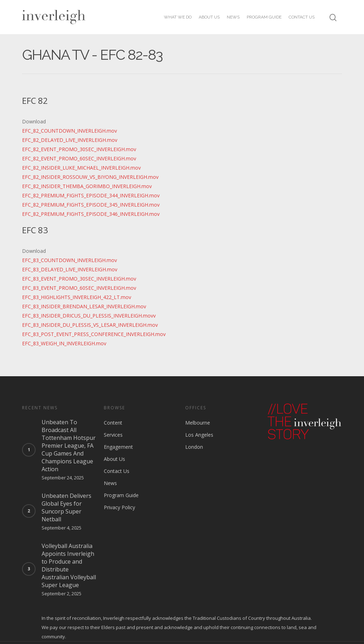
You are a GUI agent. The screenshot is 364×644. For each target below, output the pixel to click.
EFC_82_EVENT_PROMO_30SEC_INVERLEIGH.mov (79, 149)
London (194, 447)
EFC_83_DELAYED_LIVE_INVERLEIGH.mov (70, 269)
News (233, 17)
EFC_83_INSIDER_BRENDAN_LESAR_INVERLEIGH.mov (84, 306)
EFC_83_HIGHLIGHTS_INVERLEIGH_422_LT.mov (77, 297)
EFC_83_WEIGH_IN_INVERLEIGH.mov (64, 343)
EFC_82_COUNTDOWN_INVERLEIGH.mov (69, 131)
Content (113, 423)
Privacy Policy (119, 507)
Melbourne (198, 423)
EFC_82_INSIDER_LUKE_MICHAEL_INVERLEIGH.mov (81, 168)
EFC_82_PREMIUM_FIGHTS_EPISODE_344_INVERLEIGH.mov (91, 195)
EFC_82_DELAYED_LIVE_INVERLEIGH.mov (70, 140)
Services (113, 435)
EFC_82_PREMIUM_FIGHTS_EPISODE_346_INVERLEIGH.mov (91, 214)
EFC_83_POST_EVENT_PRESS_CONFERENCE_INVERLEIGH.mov (94, 334)
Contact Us (302, 17)
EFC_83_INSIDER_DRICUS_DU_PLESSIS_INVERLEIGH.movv (89, 316)
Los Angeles (199, 435)
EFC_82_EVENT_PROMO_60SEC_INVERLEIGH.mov (79, 158)
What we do (178, 17)
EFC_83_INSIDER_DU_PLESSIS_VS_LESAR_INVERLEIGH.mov (90, 325)
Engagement (118, 447)
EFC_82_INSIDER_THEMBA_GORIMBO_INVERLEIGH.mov (87, 186)
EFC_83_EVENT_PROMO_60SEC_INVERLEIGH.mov (79, 288)
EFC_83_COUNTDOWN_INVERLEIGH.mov (69, 260)
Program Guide (264, 17)
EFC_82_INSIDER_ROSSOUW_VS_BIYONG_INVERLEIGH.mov (90, 177)
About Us (209, 17)
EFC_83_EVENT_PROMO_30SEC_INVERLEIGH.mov (79, 279)
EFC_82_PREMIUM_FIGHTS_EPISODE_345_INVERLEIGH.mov (91, 205)
